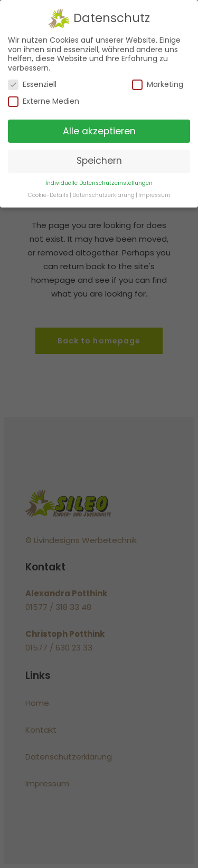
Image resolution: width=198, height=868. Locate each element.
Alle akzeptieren (99, 131)
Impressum (154, 195)
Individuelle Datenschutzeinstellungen (99, 183)
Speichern (99, 161)
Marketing (158, 85)
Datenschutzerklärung (103, 195)
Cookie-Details (48, 195)
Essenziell (32, 85)
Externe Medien (44, 101)
